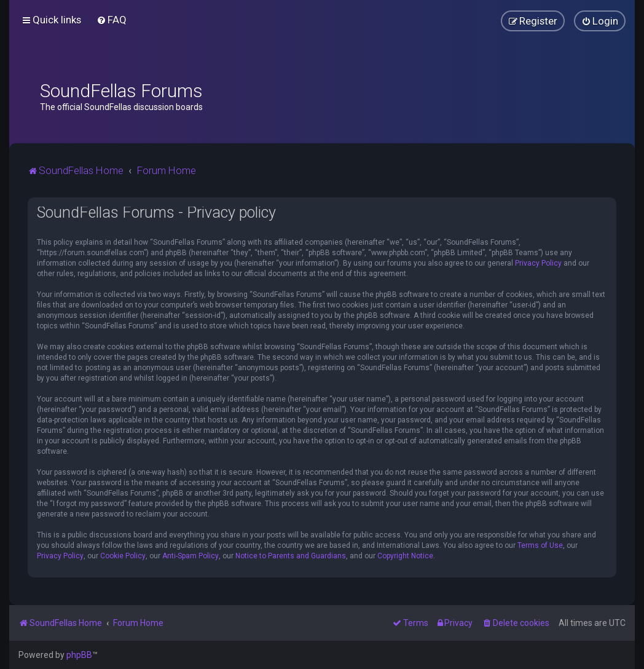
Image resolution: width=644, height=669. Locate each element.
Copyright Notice (405, 556)
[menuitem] (112, 20)
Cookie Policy (123, 556)
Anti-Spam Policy (190, 556)
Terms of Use (540, 545)
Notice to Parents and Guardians (291, 556)
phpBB (79, 655)
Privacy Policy (538, 263)
